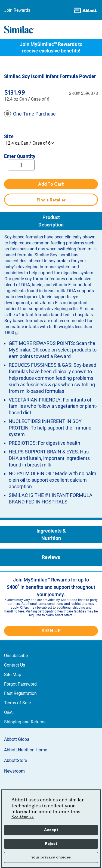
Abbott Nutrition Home (26, 750)
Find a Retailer (51, 200)
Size (9, 136)
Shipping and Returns (25, 722)
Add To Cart (51, 184)
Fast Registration (20, 693)
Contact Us (15, 665)
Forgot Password (20, 684)
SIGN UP (51, 631)
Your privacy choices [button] (51, 857)
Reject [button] (51, 844)
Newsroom (14, 771)
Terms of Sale (17, 703)
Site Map (13, 675)
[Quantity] (21, 165)
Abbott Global (17, 739)
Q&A (8, 712)
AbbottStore (16, 760)
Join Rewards (17, 10)
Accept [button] (51, 830)
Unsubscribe (16, 656)
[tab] (51, 221)
